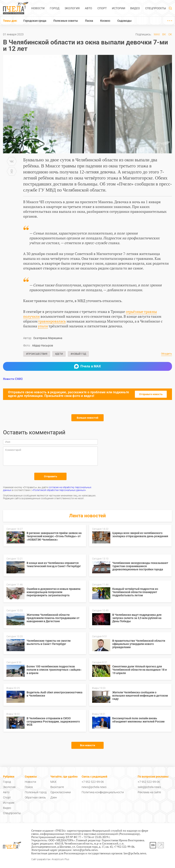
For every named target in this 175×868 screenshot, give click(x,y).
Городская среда (35, 21)
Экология (72, 8)
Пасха (89, 21)
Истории (119, 8)
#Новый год (78, 354)
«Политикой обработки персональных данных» (59, 490)
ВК (164, 34)
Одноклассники (61, 792)
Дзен (54, 797)
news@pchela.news (94, 787)
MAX (157, 34)
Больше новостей (87, 418)
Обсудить (167, 354)
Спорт (102, 8)
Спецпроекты (156, 8)
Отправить (51, 476)
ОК (170, 34)
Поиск (29, 787)
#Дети (59, 354)
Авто (89, 8)
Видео (135, 8)
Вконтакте (57, 787)
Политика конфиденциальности (103, 792)
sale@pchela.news (149, 787)
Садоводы (124, 21)
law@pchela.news (135, 853)
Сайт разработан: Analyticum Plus (50, 859)
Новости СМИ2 (13, 379)
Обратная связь (35, 797)
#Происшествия (37, 354)
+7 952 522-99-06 (93, 782)
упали (43, 326)
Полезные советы (66, 21)
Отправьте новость (151, 394)
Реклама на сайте (149, 792)
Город (55, 8)
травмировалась (52, 321)
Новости (38, 8)
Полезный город (36, 792)
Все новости (87, 745)
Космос (105, 21)
